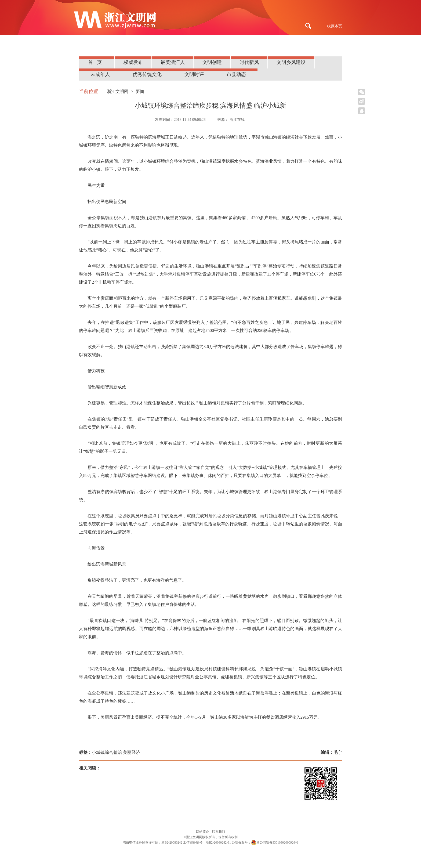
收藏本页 (335, 26)
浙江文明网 (118, 91)
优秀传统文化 (147, 74)
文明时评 (194, 74)
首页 (97, 62)
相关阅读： (90, 768)
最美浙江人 (173, 62)
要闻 (140, 91)
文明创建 (212, 62)
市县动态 (236, 74)
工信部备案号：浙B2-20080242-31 (207, 842)
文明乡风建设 (291, 62)
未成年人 (100, 74)
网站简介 (203, 832)
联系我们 (219, 832)
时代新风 (249, 62)
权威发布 (133, 62)
